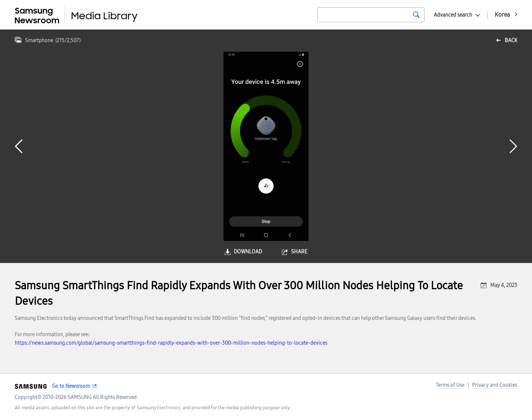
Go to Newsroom (71, 386)
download (248, 252)
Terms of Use (450, 385)
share (299, 252)
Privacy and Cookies (495, 385)
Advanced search (453, 15)
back (511, 40)
